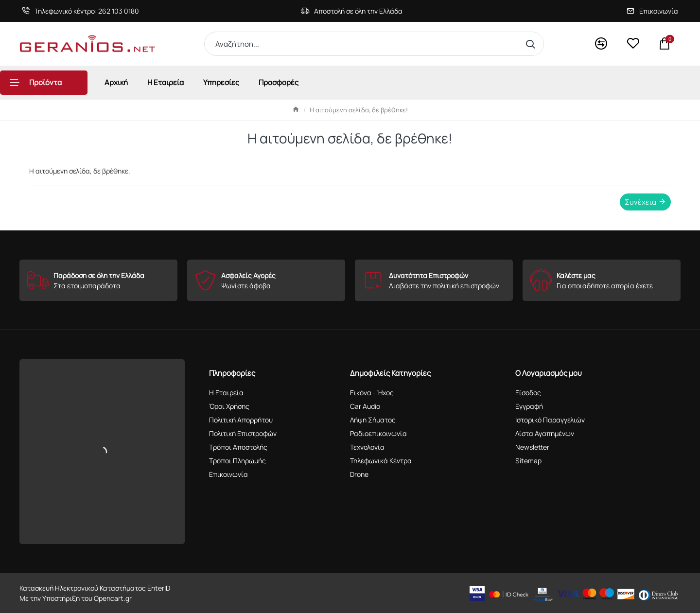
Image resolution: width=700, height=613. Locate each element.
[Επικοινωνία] (652, 11)
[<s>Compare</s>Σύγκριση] (601, 44)
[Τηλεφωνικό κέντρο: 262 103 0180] (80, 11)
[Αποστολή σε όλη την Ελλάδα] (351, 11)
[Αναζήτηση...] (533, 44)
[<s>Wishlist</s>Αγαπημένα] (633, 44)
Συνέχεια (640, 202)
